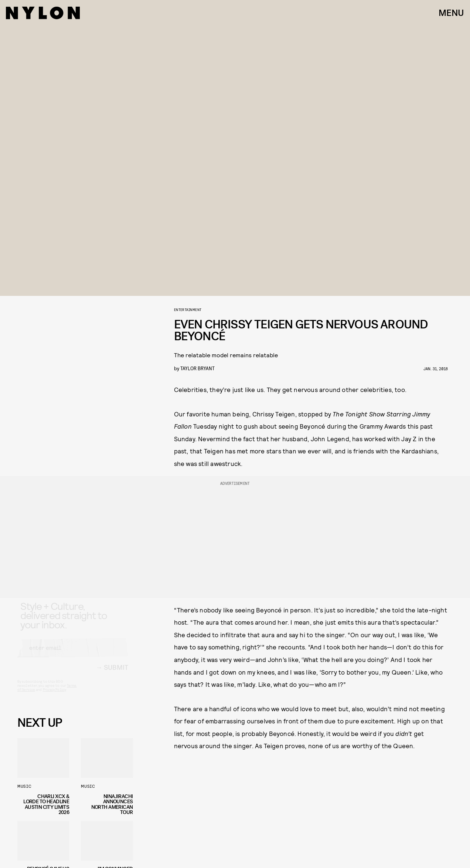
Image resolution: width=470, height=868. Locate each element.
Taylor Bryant (197, 368)
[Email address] (73, 655)
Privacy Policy (55, 696)
